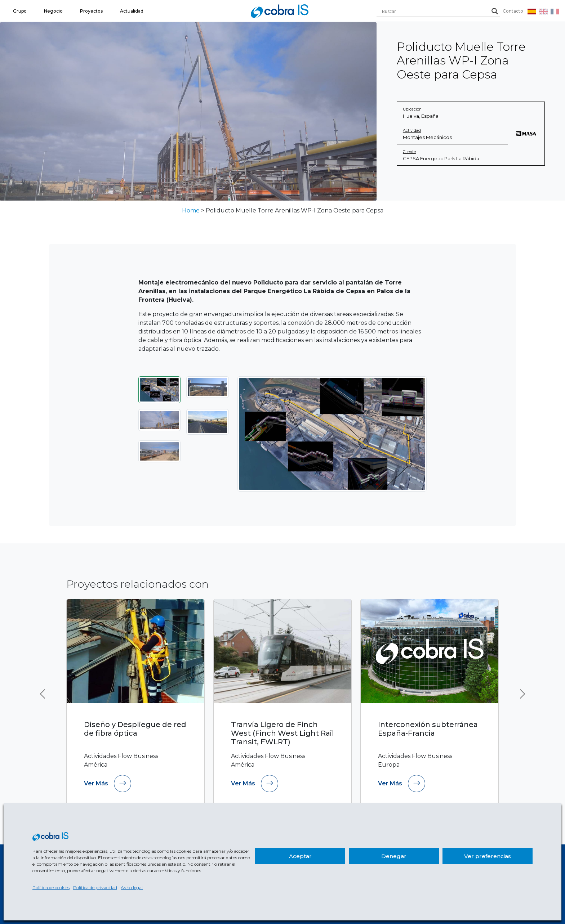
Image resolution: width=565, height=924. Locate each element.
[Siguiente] (412, 434)
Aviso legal (132, 887)
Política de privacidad (95, 887)
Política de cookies (51, 887)
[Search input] (435, 11)
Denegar (394, 856)
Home (191, 210)
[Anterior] (252, 434)
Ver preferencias (488, 856)
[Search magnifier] (495, 11)
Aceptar (300, 856)
